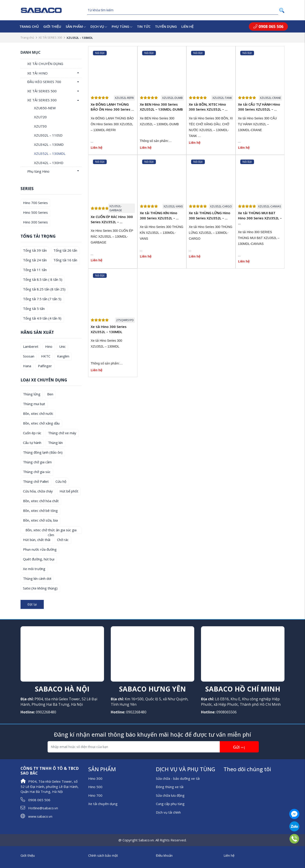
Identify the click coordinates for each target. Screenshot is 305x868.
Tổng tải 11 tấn (35, 270)
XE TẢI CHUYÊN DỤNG (45, 64)
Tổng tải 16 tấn (65, 260)
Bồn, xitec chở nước (38, 413)
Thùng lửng (32, 394)
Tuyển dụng (166, 26)
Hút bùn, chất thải (37, 540)
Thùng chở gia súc (37, 472)
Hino (49, 346)
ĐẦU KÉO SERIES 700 (44, 82)
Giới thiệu (52, 26)
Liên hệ (187, 26)
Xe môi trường (34, 569)
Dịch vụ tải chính (168, 812)
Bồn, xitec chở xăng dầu (41, 423)
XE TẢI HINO (37, 73)
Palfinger (45, 366)
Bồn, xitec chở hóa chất (41, 501)
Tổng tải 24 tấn (35, 260)
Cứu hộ (61, 481)
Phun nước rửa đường (40, 549)
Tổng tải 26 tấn (65, 250)
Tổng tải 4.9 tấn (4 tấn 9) (42, 318)
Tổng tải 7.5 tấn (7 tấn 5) (42, 299)
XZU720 (40, 117)
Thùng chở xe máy (62, 433)
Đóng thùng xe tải (170, 787)
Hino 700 (95, 795)
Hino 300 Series (35, 222)
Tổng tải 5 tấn (34, 309)
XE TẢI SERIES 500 (42, 91)
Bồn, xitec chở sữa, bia (40, 520)
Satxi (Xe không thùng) (40, 588)
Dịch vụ (99, 26)
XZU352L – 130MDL (50, 153)
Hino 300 (95, 778)
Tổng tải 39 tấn (35, 250)
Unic (62, 346)
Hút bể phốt (69, 491)
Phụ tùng (122, 26)
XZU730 (40, 126)
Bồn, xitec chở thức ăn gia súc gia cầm (51, 531)
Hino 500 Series (35, 212)
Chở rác (63, 540)
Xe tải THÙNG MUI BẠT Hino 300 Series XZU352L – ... (260, 218)
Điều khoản (164, 855)
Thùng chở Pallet (36, 481)
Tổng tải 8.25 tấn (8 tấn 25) (44, 289)
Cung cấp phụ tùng (170, 804)
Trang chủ (29, 26)
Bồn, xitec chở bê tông (40, 511)
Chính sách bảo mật (103, 855)
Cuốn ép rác (32, 433)
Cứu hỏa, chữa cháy (38, 491)
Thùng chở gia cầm (37, 462)
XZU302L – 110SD (48, 135)
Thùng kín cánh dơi (37, 578)
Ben (50, 394)
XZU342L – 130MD (49, 144)
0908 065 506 (268, 26)
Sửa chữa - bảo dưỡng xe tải (178, 778)
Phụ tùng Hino (38, 171)
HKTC (46, 356)
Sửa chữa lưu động (170, 795)
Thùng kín (55, 443)
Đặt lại (32, 604)
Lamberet (31, 346)
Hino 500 (95, 787)
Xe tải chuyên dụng (103, 804)
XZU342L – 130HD (49, 163)
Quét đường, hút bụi (39, 559)
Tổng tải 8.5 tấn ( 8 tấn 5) (43, 279)
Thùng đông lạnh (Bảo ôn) (43, 452)
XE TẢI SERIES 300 (50, 37)
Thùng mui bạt (34, 404)
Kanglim (63, 356)
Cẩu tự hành (32, 443)
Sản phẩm (76, 26)
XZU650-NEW (45, 108)
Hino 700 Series (35, 203)
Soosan (29, 356)
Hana (27, 366)
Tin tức (144, 26)
